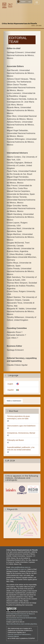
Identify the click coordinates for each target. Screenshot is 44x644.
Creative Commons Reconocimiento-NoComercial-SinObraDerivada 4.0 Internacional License (21, 618)
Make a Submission (14, 401)
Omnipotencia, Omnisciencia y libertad (21, 433)
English (10, 384)
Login (29, 2)
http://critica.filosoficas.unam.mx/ (16, 569)
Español (11, 390)
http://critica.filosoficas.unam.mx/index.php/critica (22, 624)
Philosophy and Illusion (15, 440)
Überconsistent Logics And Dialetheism (21, 426)
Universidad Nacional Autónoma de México (20, 614)
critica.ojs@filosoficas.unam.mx (21, 567)
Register (23, 2)
